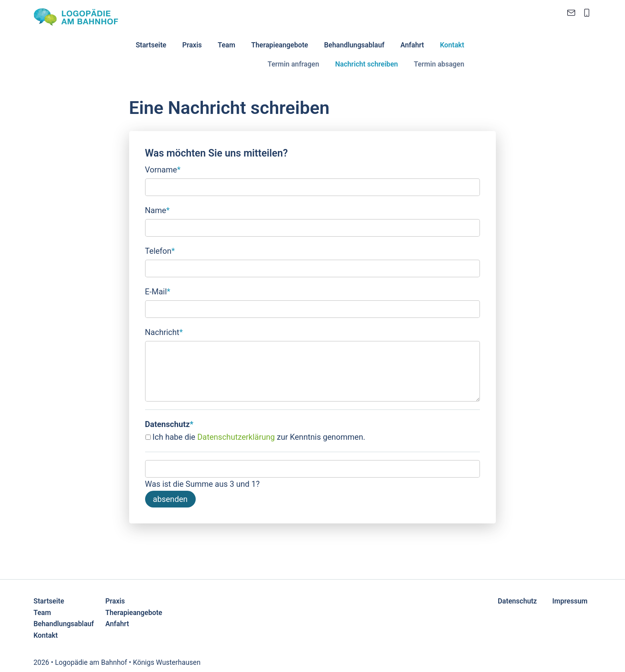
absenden (170, 499)
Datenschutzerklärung (236, 437)
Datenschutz (517, 601)
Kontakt (452, 45)
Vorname (163, 169)
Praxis (192, 45)
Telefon (160, 250)
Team (226, 45)
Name (157, 210)
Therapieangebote (280, 45)
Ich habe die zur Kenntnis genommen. (259, 437)
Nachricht (164, 331)
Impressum (570, 601)
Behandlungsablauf (354, 45)
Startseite (151, 45)
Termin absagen (439, 64)
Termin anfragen (293, 64)
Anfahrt (412, 45)
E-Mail (158, 291)
